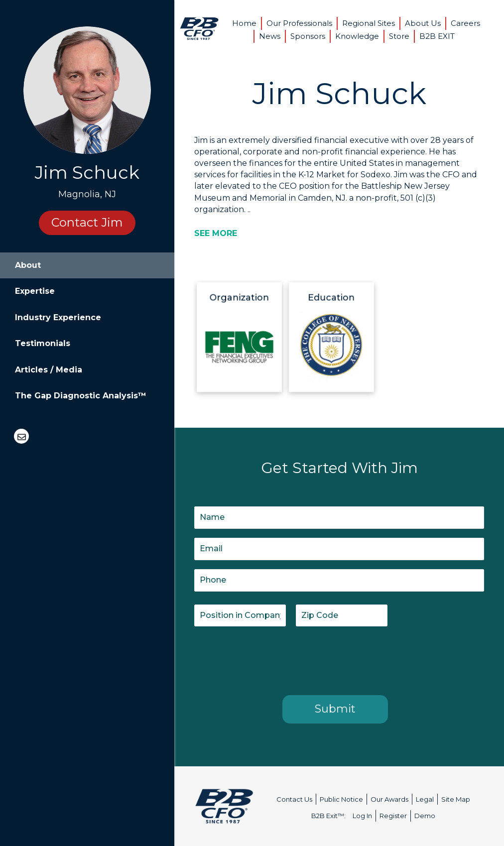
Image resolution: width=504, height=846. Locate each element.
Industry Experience (58, 317)
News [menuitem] (270, 36)
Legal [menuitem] (425, 799)
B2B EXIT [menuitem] (437, 36)
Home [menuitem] (244, 23)
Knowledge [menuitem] (357, 36)
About (28, 265)
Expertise (35, 291)
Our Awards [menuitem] (389, 799)
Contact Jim (87, 222)
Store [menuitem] (399, 36)
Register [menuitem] (393, 816)
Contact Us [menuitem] (294, 799)
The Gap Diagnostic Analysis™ (81, 396)
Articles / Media (49, 370)
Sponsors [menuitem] (308, 36)
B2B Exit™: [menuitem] (328, 816)
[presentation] (270, 659)
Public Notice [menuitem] (341, 799)
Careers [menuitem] (465, 23)
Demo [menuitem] (425, 816)
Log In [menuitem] (362, 816)
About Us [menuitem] (423, 23)
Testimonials (43, 343)
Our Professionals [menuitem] (299, 23)
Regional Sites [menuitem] (369, 23)
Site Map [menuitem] (456, 799)
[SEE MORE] (216, 233)
